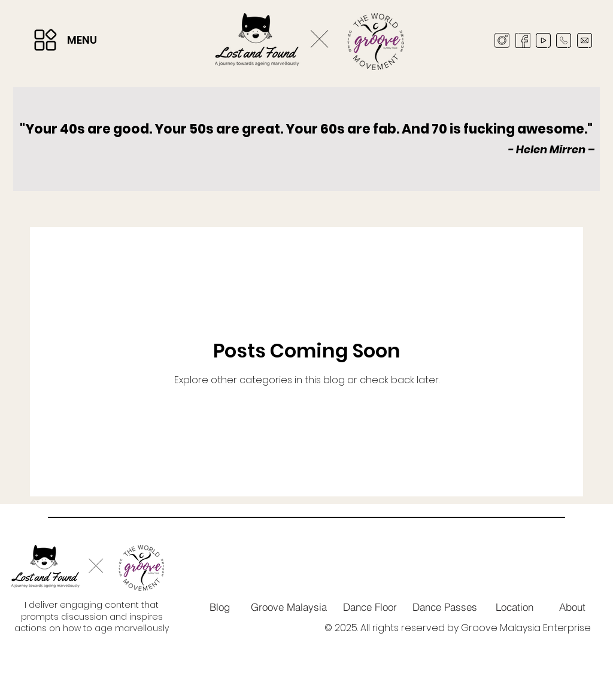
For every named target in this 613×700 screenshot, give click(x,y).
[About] (572, 607)
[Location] (515, 607)
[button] (45, 40)
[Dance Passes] (445, 607)
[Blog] (220, 607)
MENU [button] (82, 40)
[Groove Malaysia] (289, 607)
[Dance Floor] (370, 607)
